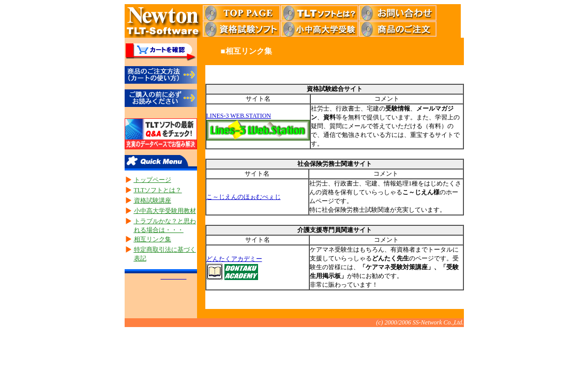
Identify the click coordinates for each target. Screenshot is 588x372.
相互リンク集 (153, 239)
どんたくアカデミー (234, 259)
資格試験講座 (153, 200)
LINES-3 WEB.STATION (239, 116)
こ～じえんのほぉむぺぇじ (244, 197)
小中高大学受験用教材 (165, 211)
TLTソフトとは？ (158, 190)
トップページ (153, 180)
